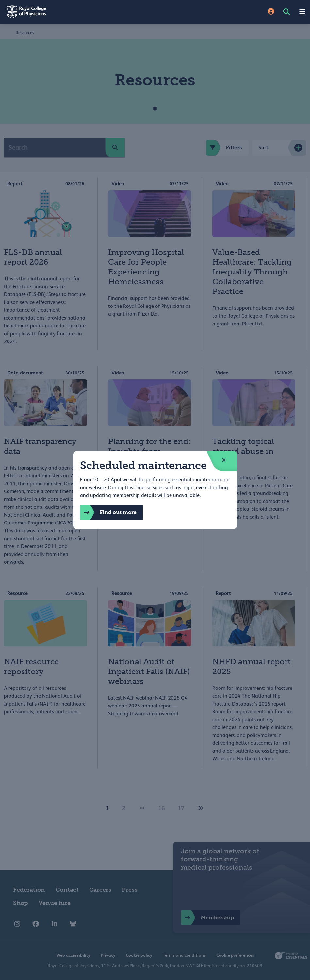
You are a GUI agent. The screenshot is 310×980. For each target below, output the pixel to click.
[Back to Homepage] (78, 12)
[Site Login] (271, 12)
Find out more (108, 512)
